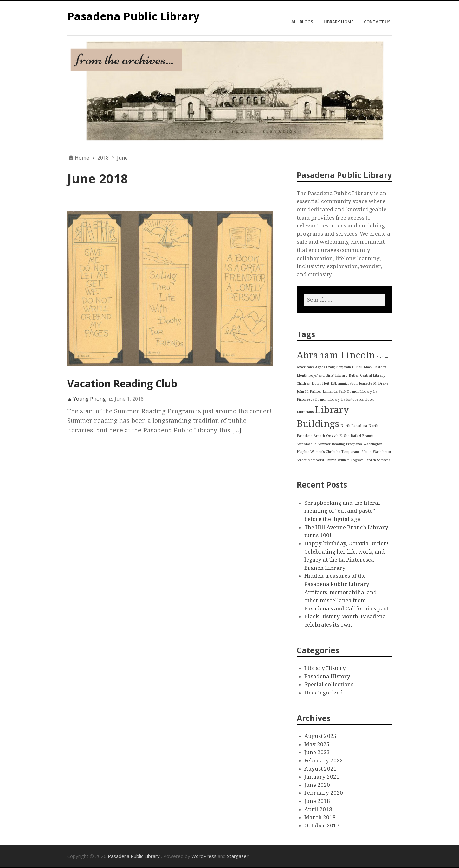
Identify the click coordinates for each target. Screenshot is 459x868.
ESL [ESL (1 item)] (334, 383)
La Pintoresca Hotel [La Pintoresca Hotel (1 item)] (357, 400)
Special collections (329, 684)
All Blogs (302, 22)
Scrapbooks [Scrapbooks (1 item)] (307, 444)
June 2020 (317, 785)
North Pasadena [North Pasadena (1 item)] (354, 426)
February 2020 (324, 793)
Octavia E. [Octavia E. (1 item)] (334, 436)
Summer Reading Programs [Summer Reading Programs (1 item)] (340, 444)
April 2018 (318, 809)
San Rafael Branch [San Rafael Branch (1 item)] (359, 436)
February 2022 (324, 760)
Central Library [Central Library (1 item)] (373, 375)
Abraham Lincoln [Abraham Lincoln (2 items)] (336, 355)
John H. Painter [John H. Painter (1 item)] (309, 392)
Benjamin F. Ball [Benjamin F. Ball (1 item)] (349, 367)
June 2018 (317, 801)
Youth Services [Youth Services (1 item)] (379, 460)
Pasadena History (327, 676)
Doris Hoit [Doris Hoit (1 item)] (320, 383)
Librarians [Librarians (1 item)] (305, 412)
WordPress (204, 856)
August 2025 (320, 736)
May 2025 (317, 744)
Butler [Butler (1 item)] (354, 375)
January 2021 (322, 777)
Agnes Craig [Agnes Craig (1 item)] (325, 367)
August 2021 (320, 769)
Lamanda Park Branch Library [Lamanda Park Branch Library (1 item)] (347, 392)
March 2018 (320, 817)
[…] (237, 430)
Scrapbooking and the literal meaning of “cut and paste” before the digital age (342, 511)
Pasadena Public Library (133, 16)
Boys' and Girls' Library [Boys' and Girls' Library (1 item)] (328, 375)
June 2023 (317, 752)
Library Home (339, 22)
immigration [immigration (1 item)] (348, 383)
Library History (325, 668)
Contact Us (377, 22)
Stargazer (238, 856)
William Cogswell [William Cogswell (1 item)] (352, 460)
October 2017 (322, 825)
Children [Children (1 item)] (304, 383)
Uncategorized (324, 693)
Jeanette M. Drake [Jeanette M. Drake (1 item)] (374, 383)
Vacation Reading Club (122, 383)
